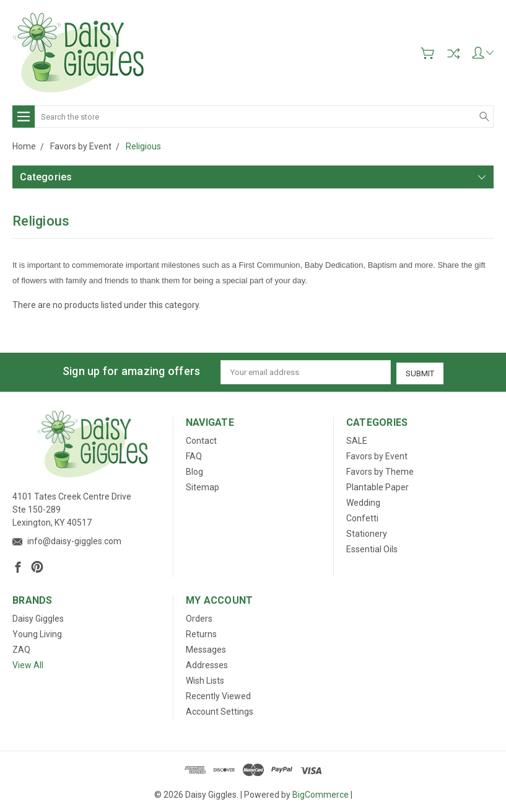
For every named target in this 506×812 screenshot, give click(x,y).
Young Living (37, 633)
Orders (199, 617)
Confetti (362, 517)
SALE (357, 439)
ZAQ (21, 648)
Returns (201, 633)
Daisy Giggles (38, 617)
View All (28, 664)
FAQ (194, 455)
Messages (206, 648)
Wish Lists (205, 679)
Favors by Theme (380, 470)
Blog (194, 470)
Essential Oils (372, 548)
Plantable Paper (377, 486)
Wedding (363, 501)
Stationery (367, 532)
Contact (201, 439)
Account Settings (220, 710)
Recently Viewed (218, 695)
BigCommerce (321, 793)
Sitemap (203, 486)
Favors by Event (377, 455)
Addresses (207, 664)
